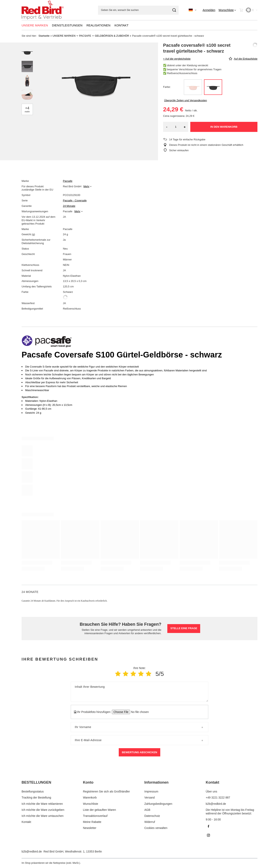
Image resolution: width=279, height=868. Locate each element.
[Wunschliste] (227, 10)
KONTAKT (122, 25)
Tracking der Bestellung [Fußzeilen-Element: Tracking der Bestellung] (36, 798)
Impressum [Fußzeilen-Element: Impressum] (151, 791)
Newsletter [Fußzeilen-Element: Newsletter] (90, 828)
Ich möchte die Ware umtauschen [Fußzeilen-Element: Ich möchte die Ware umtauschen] (43, 816)
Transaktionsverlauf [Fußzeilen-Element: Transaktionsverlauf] (95, 816)
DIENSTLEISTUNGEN (67, 25)
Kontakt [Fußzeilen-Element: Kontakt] (26, 822)
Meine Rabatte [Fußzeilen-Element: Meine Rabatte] (92, 822)
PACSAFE (85, 36)
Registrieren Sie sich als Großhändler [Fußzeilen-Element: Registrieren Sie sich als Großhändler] (107, 791)
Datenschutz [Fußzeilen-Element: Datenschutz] (152, 816)
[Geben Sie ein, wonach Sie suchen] (138, 10)
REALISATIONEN (98, 25)
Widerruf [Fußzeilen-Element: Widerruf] (150, 822)
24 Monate (69, 206)
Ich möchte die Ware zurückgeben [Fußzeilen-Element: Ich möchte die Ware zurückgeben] (43, 810)
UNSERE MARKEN (35, 25)
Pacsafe (68, 181)
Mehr (86, 186)
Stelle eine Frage (184, 628)
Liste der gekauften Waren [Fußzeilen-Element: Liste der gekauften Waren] (100, 810)
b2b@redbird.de (32, 851)
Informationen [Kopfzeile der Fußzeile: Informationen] (156, 782)
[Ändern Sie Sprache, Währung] (193, 10)
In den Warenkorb (224, 127)
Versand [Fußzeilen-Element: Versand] (149, 798)
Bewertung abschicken (139, 752)
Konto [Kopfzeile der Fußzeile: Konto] (88, 782)
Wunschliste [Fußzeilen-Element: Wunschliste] (91, 804)
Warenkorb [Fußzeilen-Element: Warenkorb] (90, 798)
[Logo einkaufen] (43, 10)
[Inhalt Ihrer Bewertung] (139, 692)
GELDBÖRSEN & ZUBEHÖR (112, 36)
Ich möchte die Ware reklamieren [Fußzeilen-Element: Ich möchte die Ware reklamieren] (42, 804)
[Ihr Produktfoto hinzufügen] (139, 712)
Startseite (44, 36)
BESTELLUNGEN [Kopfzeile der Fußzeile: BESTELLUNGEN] (36, 782)
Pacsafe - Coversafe (75, 200)
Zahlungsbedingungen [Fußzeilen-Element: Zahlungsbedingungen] (158, 804)
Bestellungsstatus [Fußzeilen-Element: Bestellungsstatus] (33, 791)
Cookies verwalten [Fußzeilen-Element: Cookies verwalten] (156, 828)
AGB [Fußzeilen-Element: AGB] (147, 810)
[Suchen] (174, 10)
